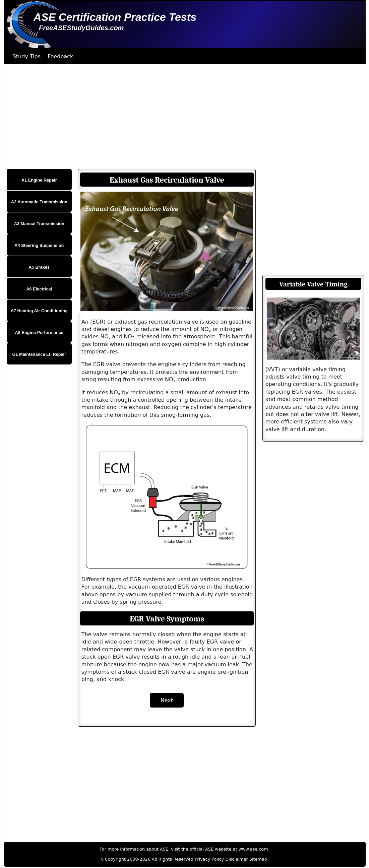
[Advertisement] (184, 117)
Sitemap (258, 859)
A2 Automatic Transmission (39, 202)
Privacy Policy (209, 859)
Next (167, 700)
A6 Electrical (39, 289)
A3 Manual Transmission (39, 224)
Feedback (60, 56)
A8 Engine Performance (39, 332)
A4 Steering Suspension (39, 245)
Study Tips (27, 56)
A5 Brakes (39, 267)
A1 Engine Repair (39, 180)
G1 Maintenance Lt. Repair (39, 354)
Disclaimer (237, 859)
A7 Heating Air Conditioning (39, 311)
